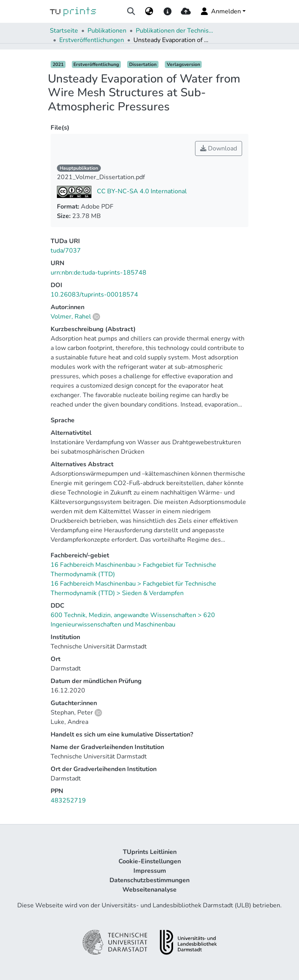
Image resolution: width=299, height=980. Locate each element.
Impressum (150, 871)
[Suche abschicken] (131, 11)
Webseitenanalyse (149, 890)
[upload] (186, 11)
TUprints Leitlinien (150, 852)
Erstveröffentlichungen (92, 40)
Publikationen (107, 31)
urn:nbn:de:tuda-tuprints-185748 (98, 273)
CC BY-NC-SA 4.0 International (141, 191)
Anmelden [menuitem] (220, 11)
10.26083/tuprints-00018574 (94, 295)
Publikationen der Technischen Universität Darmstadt (175, 31)
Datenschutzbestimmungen (149, 880)
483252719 (68, 800)
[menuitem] (149, 11)
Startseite (64, 31)
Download (219, 148)
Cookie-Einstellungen (150, 861)
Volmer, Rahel (71, 317)
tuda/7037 (66, 251)
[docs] (167, 11)
